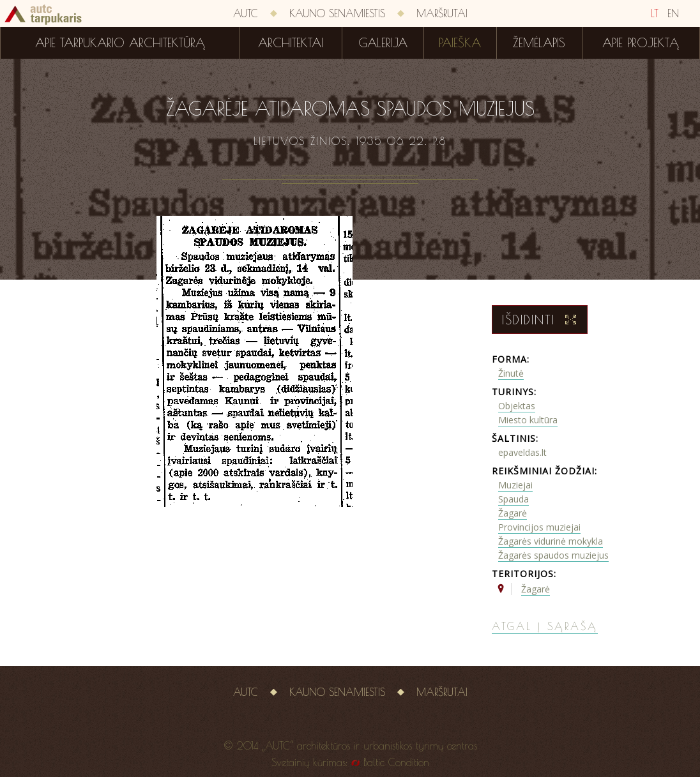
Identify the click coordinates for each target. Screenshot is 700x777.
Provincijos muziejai (539, 527)
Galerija (383, 43)
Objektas (517, 406)
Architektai (291, 43)
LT (655, 13)
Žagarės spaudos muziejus (553, 555)
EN (673, 13)
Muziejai (515, 485)
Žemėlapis (539, 43)
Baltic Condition (396, 762)
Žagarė (513, 513)
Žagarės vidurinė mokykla (551, 541)
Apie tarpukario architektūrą (120, 43)
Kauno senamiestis (337, 13)
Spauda (514, 499)
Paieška (460, 43)
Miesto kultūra (528, 420)
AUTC (246, 13)
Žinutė (511, 373)
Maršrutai (442, 13)
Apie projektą (641, 43)
